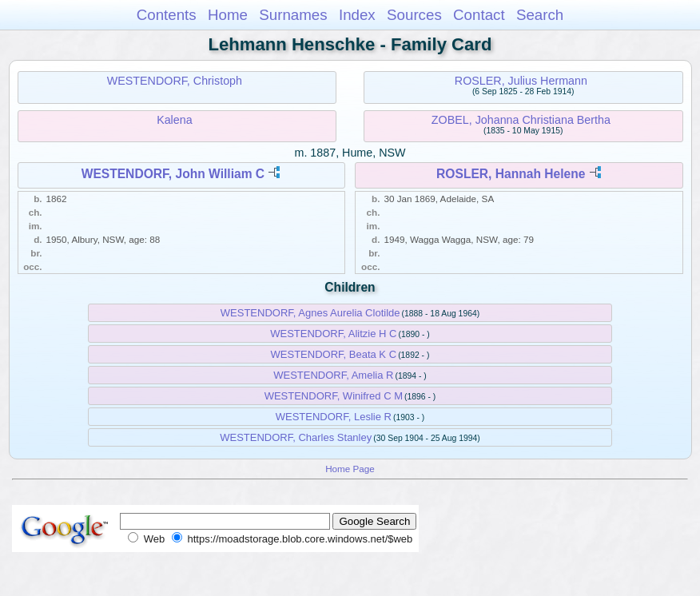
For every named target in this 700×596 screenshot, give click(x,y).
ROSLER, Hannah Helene (511, 174)
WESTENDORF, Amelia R (333, 375)
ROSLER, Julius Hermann (521, 81)
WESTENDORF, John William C (173, 174)
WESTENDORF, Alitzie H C (333, 334)
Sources (414, 15)
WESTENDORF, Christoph (175, 81)
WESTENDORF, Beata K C (334, 354)
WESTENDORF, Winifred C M (334, 396)
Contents (167, 15)
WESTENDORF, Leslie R (334, 417)
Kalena (175, 120)
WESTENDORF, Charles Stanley (296, 437)
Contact (479, 15)
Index (357, 15)
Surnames (293, 15)
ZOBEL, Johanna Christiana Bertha (521, 120)
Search (540, 15)
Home (228, 15)
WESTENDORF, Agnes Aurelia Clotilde (310, 313)
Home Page (350, 469)
